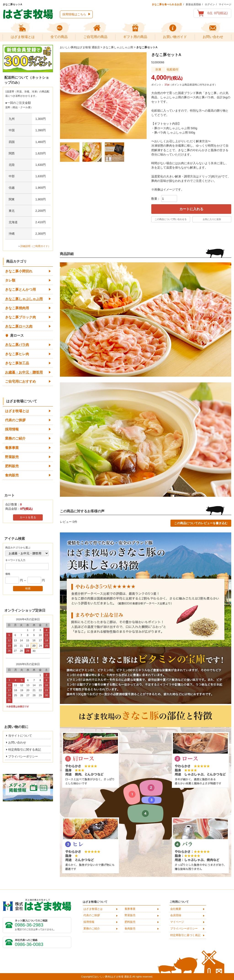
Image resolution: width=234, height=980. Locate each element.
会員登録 (176, 915)
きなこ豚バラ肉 (17, 345)
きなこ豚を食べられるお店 (167, 4)
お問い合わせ (17, 742)
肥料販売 (12, 466)
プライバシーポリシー (23, 756)
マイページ (225, 4)
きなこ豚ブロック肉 (20, 317)
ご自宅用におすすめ (20, 381)
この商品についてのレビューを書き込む (201, 523)
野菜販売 (12, 457)
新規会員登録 (193, 4)
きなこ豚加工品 (17, 363)
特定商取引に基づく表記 (185, 935)
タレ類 (10, 280)
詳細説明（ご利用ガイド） (35, 246)
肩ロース (17, 335)
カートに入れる (191, 209)
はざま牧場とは (17, 411)
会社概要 (176, 909)
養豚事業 (12, 448)
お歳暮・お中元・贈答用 (24, 372)
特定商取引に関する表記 (25, 750)
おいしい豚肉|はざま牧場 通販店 (80, 47)
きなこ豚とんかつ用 (20, 289)
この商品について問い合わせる (171, 219)
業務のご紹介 (15, 438)
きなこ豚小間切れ (19, 271)
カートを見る (28, 517)
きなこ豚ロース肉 (19, 326)
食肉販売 (12, 475)
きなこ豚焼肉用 (17, 308)
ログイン (210, 4)
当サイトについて (20, 736)
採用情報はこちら (74, 14)
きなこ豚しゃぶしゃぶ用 (24, 299)
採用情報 (12, 429)
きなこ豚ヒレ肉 (17, 354)
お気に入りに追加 (212, 219)
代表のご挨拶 (15, 420)
